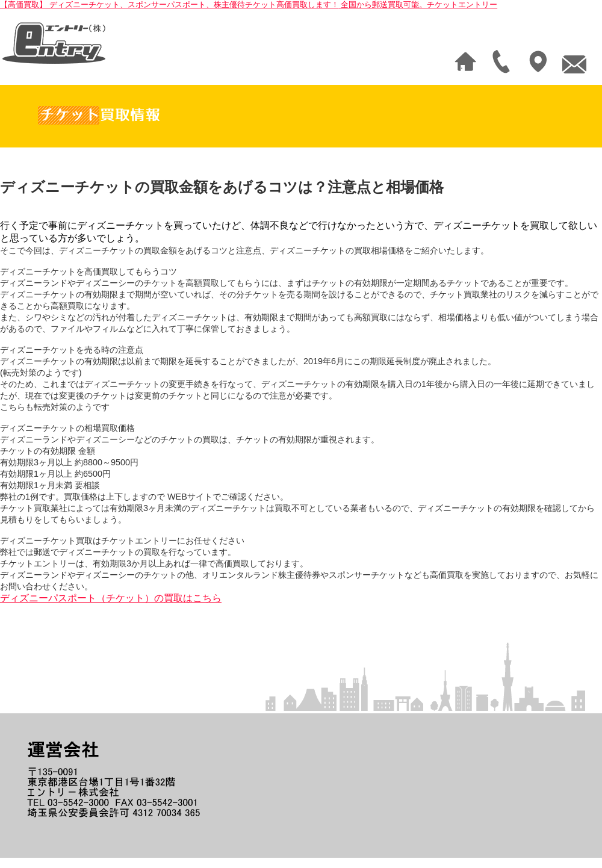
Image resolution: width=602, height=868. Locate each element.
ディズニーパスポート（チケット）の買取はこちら (111, 598)
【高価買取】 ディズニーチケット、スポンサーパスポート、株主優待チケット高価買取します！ (249, 5)
